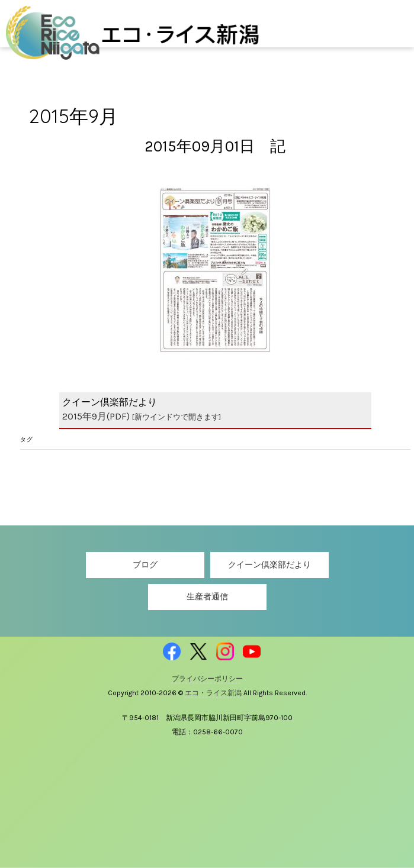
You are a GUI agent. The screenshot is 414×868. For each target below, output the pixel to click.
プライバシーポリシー (207, 679)
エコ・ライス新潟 (214, 693)
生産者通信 (207, 597)
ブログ (145, 565)
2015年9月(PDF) (142, 416)
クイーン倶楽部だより (269, 565)
